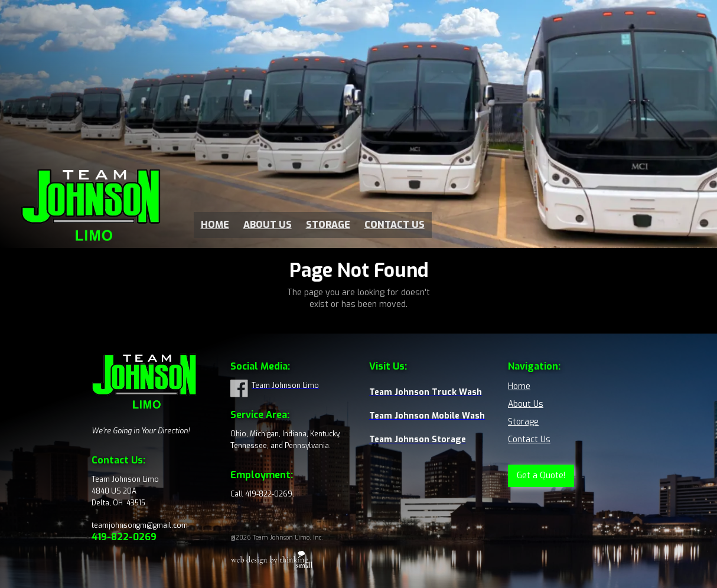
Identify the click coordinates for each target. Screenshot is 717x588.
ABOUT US (268, 225)
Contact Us (529, 440)
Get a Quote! (541, 476)
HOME (215, 225)
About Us (526, 404)
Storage (523, 422)
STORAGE (328, 225)
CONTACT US (395, 225)
